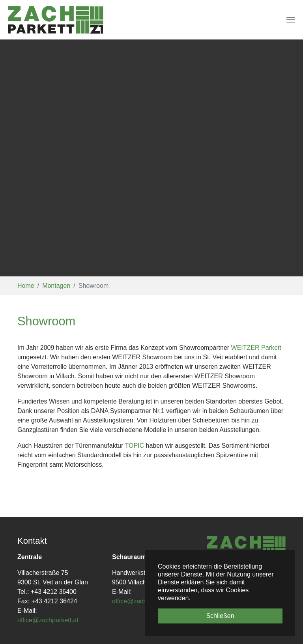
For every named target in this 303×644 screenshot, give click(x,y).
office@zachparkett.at (48, 620)
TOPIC (135, 446)
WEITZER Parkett (256, 348)
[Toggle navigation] (291, 20)
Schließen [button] (220, 616)
